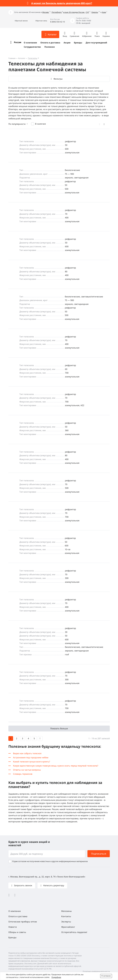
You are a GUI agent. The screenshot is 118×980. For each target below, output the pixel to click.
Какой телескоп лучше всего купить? (32, 762)
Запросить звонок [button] (23, 885)
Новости (13, 927)
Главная (12, 58)
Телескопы (33, 58)
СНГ (87, 12)
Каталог (22, 58)
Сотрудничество (32, 47)
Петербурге (57, 12)
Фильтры (58, 79)
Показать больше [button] (59, 728)
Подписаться (99, 854)
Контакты (66, 916)
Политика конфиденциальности (96, 971)
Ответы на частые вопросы (27, 770)
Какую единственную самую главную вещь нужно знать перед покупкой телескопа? (56, 766)
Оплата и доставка (50, 43)
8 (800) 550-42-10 (58, 22)
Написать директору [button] (53, 885)
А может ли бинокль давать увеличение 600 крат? (62, 3)
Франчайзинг (68, 927)
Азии (104, 12)
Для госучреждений (96, 43)
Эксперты (66, 922)
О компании (30, 43)
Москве (46, 12)
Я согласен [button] (106, 976)
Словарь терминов (23, 774)
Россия (18, 42)
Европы (95, 12)
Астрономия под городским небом (31, 757)
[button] (18, 21)
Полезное (50, 47)
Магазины (66, 911)
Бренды (78, 43)
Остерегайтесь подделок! (74, 932)
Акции (67, 43)
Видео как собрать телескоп (27, 753)
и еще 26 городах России (74, 12)
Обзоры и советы (17, 932)
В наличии (40, 124)
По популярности (17, 124)
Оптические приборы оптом (23, 922)
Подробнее (56, 977)
